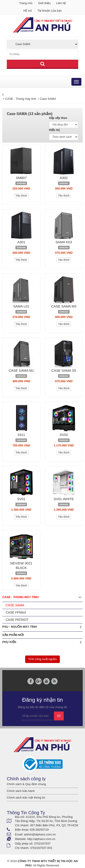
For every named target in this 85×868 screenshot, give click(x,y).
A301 (21, 242)
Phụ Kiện (42, 642)
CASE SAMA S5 (64, 370)
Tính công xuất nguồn (42, 659)
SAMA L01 (21, 306)
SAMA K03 (64, 242)
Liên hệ (61, 3)
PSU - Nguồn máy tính (42, 627)
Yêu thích (21, 196)
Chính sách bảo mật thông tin (26, 798)
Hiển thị (54, 130)
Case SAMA (15, 605)
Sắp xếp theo (58, 118)
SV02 (64, 435)
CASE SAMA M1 (21, 370)
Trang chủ (26, 3)
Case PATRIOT (17, 620)
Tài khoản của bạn (50, 11)
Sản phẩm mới (13, 635)
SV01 (21, 499)
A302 (64, 178)
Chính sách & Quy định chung (26, 784)
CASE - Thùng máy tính (42, 597)
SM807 (21, 178)
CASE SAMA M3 (64, 306)
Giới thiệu (44, 3)
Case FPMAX (16, 612)
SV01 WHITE (64, 499)
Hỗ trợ (28, 11)
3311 (21, 435)
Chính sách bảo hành (21, 791)
